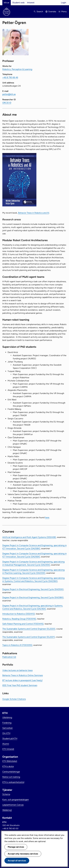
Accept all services (17, 861)
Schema (6, 794)
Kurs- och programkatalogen (16, 800)
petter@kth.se (9, 94)
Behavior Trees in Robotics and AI (34, 213)
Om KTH (6, 733)
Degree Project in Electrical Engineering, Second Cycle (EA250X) (33, 589)
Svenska (52, 12)
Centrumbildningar (11, 772)
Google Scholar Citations (14, 699)
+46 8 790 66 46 (10, 77)
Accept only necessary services (23, 854)
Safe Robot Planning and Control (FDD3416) (23, 624)
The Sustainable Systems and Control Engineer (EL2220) (29, 629)
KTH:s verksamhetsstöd (13, 782)
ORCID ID (7, 103)
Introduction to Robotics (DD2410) (19, 614)
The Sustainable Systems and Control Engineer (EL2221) (29, 637)
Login (64, 3)
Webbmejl (7, 810)
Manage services (16, 847)
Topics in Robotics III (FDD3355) (17, 645)
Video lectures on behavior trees (17, 670)
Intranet (31, 3)
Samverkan (8, 728)
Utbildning (7, 717)
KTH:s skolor (8, 766)
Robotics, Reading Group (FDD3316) (19, 619)
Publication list (9, 657)
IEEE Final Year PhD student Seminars (20, 685)
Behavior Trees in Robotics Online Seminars (23, 675)
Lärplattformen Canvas (13, 805)
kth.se (7, 3)
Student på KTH (10, 738)
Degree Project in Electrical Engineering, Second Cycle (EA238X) (33, 597)
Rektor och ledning (11, 777)
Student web (18, 3)
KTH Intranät (8, 749)
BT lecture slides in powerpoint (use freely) (22, 680)
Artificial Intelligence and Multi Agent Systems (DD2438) (29, 537)
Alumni (6, 744)
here (47, 517)
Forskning (7, 723)
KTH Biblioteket (10, 761)
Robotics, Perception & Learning (17, 69)
